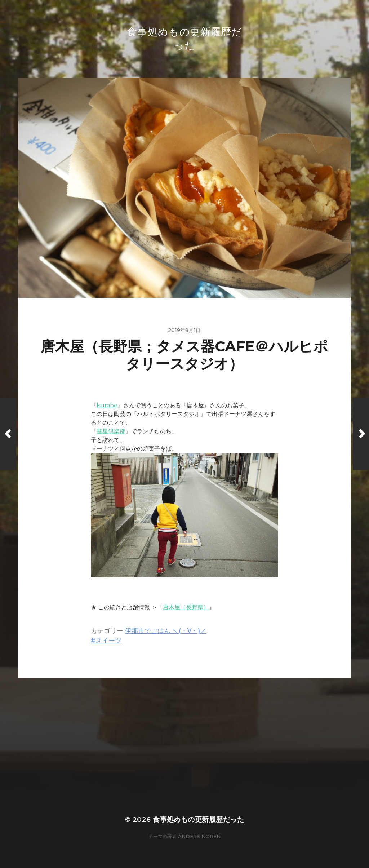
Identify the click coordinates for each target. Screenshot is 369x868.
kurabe (107, 405)
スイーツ (108, 640)
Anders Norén (199, 836)
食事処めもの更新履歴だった (198, 820)
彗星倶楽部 (111, 431)
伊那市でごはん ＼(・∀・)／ (166, 631)
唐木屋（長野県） (186, 607)
